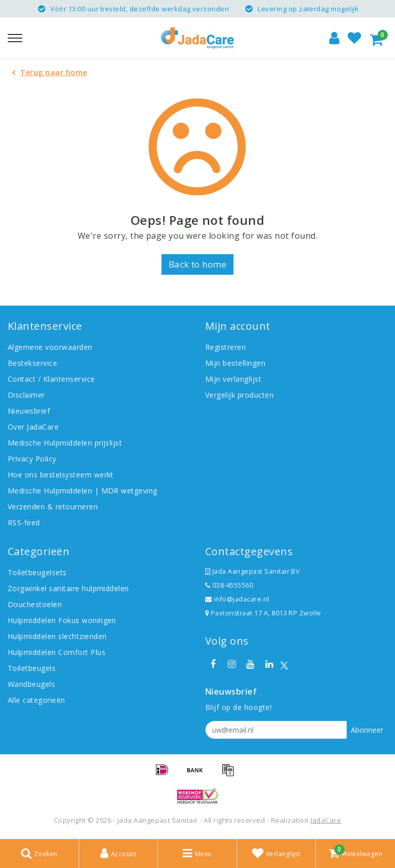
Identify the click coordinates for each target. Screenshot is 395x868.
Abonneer (367, 730)
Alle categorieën (37, 700)
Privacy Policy (32, 459)
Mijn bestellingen (235, 363)
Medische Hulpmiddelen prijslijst (65, 443)
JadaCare (326, 820)
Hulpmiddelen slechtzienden (57, 636)
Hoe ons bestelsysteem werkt (61, 475)
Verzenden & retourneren (53, 507)
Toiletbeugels (32, 668)
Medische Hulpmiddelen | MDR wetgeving (83, 491)
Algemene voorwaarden (50, 347)
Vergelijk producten (239, 395)
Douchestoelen (35, 604)
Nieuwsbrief (29, 411)
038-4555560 (229, 585)
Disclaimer (26, 395)
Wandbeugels (31, 684)
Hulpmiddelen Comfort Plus (57, 652)
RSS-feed (24, 522)
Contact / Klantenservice (51, 379)
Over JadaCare (33, 427)
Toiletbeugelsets (37, 572)
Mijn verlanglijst (233, 379)
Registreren (226, 347)
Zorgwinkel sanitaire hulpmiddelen (68, 588)
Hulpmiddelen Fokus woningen (62, 620)
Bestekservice (32, 363)
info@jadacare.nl (237, 599)
